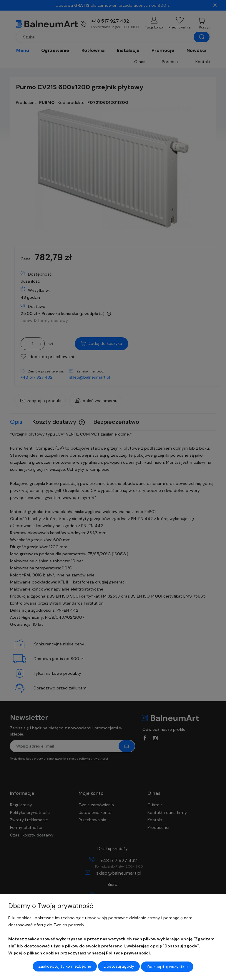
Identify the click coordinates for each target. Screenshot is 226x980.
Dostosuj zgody (119, 966)
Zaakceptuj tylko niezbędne (65, 966)
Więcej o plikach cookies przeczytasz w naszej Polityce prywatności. (80, 953)
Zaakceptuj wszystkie (167, 966)
